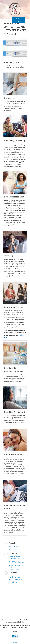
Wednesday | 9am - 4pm (15, 579)
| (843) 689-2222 (15, 546)
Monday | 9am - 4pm (14, 576)
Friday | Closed (13, 583)
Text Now (19, 21)
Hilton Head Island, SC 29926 (16, 563)
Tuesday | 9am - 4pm (14, 578)
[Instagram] (16, 636)
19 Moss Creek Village (14, 561)
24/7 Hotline (19, 19)
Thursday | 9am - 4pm (15, 581)
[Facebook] (13, 636)
